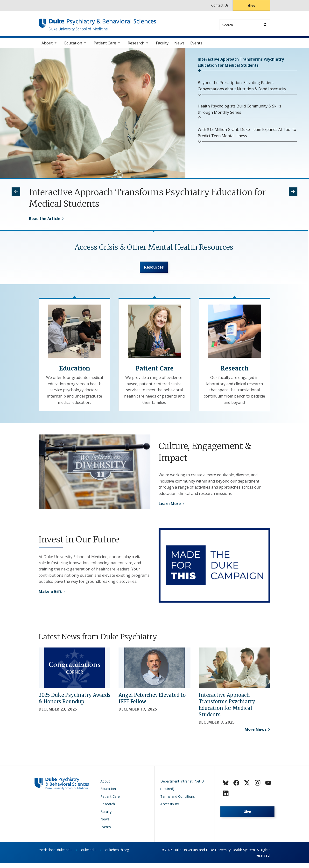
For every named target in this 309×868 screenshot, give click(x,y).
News (179, 46)
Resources (154, 271)
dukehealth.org (117, 855)
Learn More (170, 509)
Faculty (162, 46)
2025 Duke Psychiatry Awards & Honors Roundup (74, 703)
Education (73, 46)
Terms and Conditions (178, 801)
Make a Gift (50, 597)
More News (256, 734)
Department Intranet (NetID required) (182, 790)
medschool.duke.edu (55, 855)
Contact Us (220, 5)
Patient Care (105, 46)
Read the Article (45, 221)
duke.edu (88, 855)
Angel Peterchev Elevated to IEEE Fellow (152, 703)
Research (136, 46)
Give (252, 5)
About (47, 46)
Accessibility (170, 809)
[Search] (265, 25)
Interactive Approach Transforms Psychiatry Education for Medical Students (227, 710)
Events (196, 46)
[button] (16, 194)
